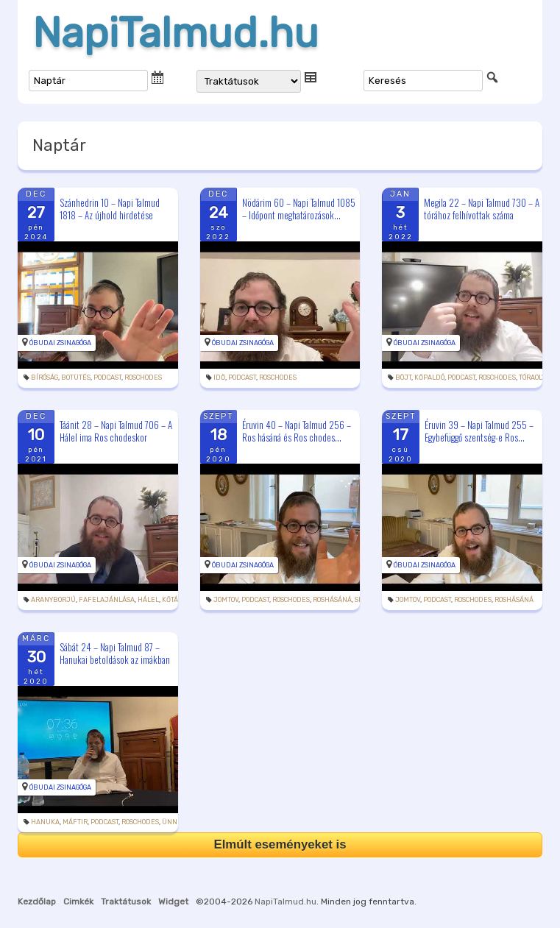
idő (219, 378)
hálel (148, 600)
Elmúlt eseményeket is (280, 844)
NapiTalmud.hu (176, 33)
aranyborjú (53, 600)
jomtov (226, 600)
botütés (76, 378)
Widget (173, 902)
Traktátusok (126, 902)
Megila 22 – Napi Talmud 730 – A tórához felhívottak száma (482, 209)
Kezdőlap (37, 902)
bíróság (45, 378)
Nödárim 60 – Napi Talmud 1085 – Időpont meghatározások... (299, 209)
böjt (403, 378)
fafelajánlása (107, 600)
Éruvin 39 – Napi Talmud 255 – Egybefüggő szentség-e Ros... (479, 431)
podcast (107, 378)
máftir (75, 822)
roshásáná (332, 600)
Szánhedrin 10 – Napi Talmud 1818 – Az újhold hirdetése (110, 209)
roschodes (143, 378)
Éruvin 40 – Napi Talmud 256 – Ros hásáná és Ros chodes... (297, 431)
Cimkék (78, 902)
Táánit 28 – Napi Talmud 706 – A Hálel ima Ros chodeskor (116, 431)
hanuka (45, 822)
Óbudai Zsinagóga (60, 343)
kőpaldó (429, 378)
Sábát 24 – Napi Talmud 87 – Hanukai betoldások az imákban (115, 653)
